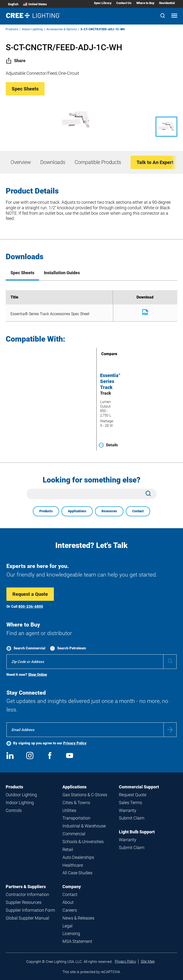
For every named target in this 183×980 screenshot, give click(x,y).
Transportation (76, 818)
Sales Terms (130, 803)
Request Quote (133, 795)
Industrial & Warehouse (84, 826)
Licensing (71, 933)
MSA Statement (77, 941)
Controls (14, 810)
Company (72, 887)
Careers (70, 910)
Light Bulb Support (137, 832)
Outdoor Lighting (21, 795)
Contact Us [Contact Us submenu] (124, 3)
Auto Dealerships (78, 857)
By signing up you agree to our (50, 743)
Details (108, 445)
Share (16, 61)
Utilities (69, 810)
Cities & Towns (76, 803)
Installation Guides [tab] (62, 273)
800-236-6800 (31, 607)
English (13, 4)
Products (12, 29)
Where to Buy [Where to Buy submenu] (145, 3)
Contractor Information (27, 894)
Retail (68, 849)
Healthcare (73, 865)
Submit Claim (132, 818)
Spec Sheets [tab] (22, 273)
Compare (102, 354)
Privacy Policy (75, 743)
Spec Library (103, 3)
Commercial (74, 834)
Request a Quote (30, 594)
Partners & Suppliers (26, 887)
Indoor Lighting (32, 29)
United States (35, 4)
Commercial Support (139, 787)
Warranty (128, 810)
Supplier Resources (24, 902)
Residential (167, 3)
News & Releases (78, 918)
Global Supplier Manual (27, 918)
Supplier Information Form (30, 910)
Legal (67, 926)
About (68, 902)
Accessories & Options (62, 29)
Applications (77, 511)
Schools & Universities (83, 842)
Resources (109, 511)
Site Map (148, 961)
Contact (138, 511)
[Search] (163, 16)
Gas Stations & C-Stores (85, 795)
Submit (170, 730)
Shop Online (38, 675)
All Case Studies (77, 873)
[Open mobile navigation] (174, 16)
